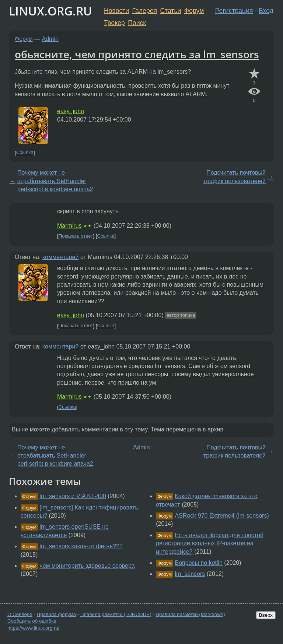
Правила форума (57, 614)
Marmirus (69, 226)
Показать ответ (76, 236)
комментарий (61, 257)
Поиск (137, 23)
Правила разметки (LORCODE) (116, 614)
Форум (194, 11)
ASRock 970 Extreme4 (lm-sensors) (222, 516)
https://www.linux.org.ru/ (33, 628)
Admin (50, 39)
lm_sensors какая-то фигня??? (81, 546)
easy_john (71, 111)
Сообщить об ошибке (32, 621)
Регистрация (234, 11)
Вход (266, 11)
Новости (116, 11)
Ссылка (25, 153)
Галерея (145, 11)
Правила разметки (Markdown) (190, 614)
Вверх (266, 615)
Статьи (170, 11)
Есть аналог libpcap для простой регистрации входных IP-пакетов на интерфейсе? (210, 543)
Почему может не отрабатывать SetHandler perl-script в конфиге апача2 (55, 181)
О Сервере (20, 614)
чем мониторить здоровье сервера (87, 566)
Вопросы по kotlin (199, 563)
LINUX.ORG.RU (50, 11)
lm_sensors (190, 574)
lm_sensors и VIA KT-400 (73, 496)
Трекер (114, 23)
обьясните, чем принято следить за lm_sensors (137, 54)
